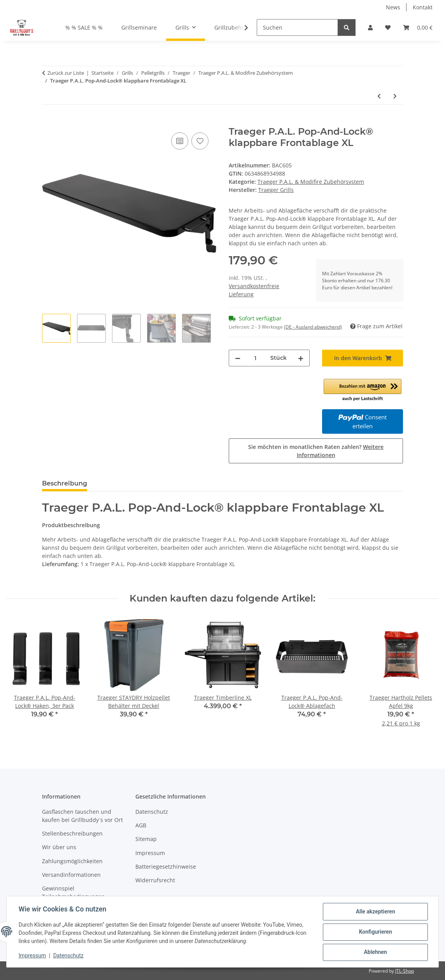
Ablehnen (375, 952)
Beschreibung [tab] (65, 483)
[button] (370, 27)
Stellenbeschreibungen (72, 833)
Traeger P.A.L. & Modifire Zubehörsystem (311, 182)
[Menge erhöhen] (301, 358)
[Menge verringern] (238, 358)
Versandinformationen (71, 875)
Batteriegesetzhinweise (166, 867)
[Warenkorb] (418, 27)
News (393, 7)
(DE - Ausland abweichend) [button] (313, 327)
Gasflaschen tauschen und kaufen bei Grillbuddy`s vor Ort (82, 816)
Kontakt (423, 7)
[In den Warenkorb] (48, 122)
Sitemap (146, 839)
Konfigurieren (375, 932)
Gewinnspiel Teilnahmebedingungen (73, 892)
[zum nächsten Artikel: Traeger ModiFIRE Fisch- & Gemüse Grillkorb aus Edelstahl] (395, 96)
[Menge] (255, 358)
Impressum (33, 956)
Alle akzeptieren (375, 912)
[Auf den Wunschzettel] (200, 141)
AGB (141, 825)
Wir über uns (59, 847)
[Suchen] (297, 27)
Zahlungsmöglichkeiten (72, 861)
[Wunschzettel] (388, 27)
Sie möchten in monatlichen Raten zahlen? (316, 451)
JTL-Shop (405, 971)
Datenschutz (69, 956)
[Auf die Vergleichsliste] (180, 141)
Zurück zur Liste (66, 73)
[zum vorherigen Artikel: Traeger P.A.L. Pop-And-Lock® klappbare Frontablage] (379, 96)
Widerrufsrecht (155, 880)
